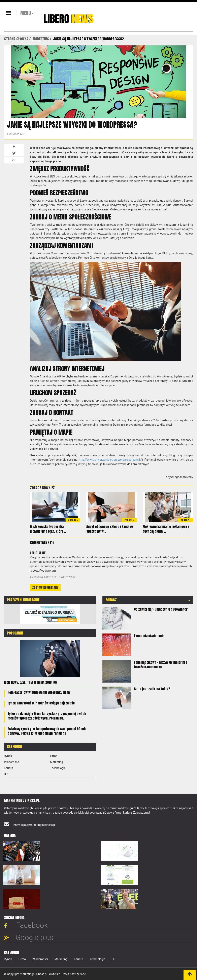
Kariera (9, 768)
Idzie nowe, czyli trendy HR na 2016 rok (31, 682)
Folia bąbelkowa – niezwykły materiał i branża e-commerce (160, 665)
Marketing (57, 762)
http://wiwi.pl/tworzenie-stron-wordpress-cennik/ (110, 460)
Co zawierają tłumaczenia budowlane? (161, 609)
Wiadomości (12, 762)
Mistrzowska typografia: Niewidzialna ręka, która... (48, 529)
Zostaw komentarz (45, 587)
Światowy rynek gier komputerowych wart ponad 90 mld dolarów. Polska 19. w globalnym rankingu (47, 731)
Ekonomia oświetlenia (149, 636)
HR (6, 774)
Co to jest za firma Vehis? (152, 689)
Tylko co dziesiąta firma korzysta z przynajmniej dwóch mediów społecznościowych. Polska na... (47, 716)
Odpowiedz (67, 577)
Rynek (8, 756)
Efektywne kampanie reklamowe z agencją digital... (166, 529)
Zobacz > (73, 520)
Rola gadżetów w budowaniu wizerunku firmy (39, 692)
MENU (26, 13)
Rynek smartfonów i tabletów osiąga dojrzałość (41, 703)
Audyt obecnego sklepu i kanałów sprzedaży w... (110, 529)
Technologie (58, 768)
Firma (54, 756)
